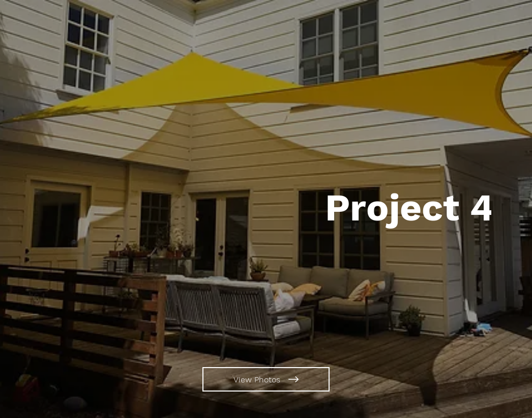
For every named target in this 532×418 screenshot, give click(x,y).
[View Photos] (266, 379)
